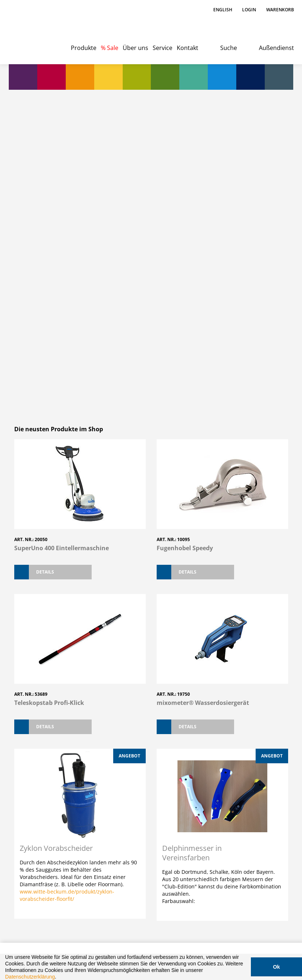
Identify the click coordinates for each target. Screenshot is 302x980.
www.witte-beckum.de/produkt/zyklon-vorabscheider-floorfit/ (67, 629)
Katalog (192, 848)
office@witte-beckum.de (70, 761)
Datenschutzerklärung (30, 977)
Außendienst (276, 48)
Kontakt (188, 48)
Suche (229, 48)
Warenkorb (280, 10)
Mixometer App (251, 728)
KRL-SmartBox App (195, 735)
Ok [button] (276, 967)
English (223, 10)
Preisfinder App (131, 728)
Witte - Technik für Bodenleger (33, 29)
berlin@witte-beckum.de (71, 873)
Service (163, 48)
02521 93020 (59, 753)
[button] (59, 977)
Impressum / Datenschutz (54, 925)
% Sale (110, 48)
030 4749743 (59, 865)
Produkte (84, 48)
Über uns (135, 48)
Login (249, 10)
